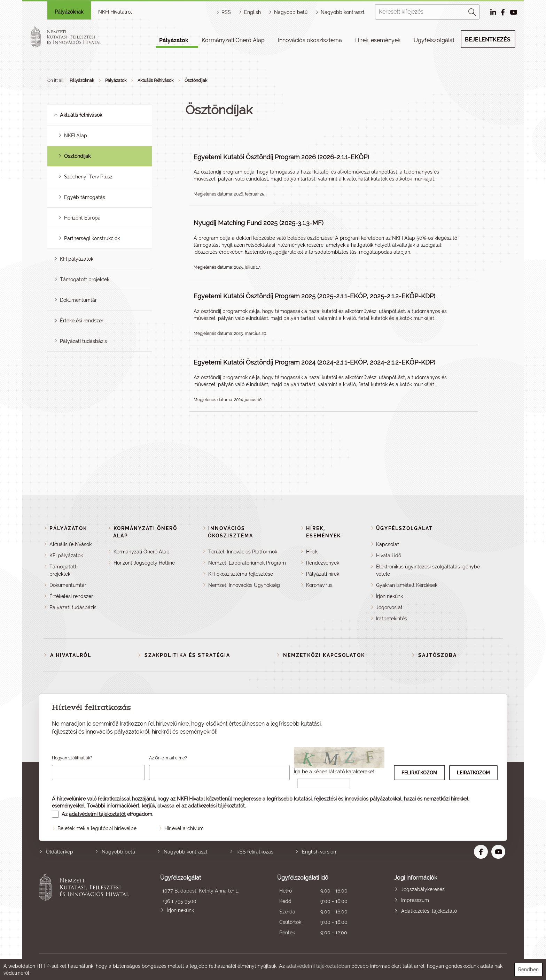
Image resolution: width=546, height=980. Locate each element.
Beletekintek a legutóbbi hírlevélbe (97, 828)
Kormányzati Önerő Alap (233, 40)
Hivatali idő (389, 556)
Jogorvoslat (389, 607)
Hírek (312, 552)
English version (319, 852)
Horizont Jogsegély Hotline (144, 563)
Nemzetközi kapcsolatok (324, 655)
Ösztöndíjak (196, 81)
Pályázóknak (69, 12)
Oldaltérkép (60, 852)
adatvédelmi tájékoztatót (97, 814)
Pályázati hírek (323, 574)
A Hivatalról (71, 655)
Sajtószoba (438, 655)
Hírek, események (378, 40)
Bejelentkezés (488, 40)
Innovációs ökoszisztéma (310, 40)
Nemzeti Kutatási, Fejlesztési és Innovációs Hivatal (86, 906)
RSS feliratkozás (255, 852)
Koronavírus (319, 585)
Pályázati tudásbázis (83, 341)
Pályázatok (174, 40)
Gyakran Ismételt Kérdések (407, 585)
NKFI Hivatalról (115, 12)
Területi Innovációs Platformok (243, 552)
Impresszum (415, 900)
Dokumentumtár (78, 300)
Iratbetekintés (392, 619)
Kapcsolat (388, 544)
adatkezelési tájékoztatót (216, 806)
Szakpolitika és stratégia (187, 655)
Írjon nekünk (389, 596)
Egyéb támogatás (85, 197)
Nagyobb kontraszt (343, 12)
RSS (226, 12)
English (252, 12)
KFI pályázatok (77, 259)
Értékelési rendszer (82, 321)
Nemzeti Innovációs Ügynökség (244, 585)
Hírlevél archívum (184, 828)
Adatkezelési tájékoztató (429, 911)
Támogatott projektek (85, 280)
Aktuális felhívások (155, 81)
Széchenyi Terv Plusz (88, 177)
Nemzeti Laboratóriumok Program (247, 563)
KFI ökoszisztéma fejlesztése (241, 574)
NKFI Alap (76, 136)
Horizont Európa (82, 218)
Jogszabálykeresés (423, 889)
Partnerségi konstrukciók (92, 238)
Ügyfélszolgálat (434, 40)
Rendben (528, 970)
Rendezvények (323, 563)
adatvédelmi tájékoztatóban (318, 966)
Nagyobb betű (118, 852)
